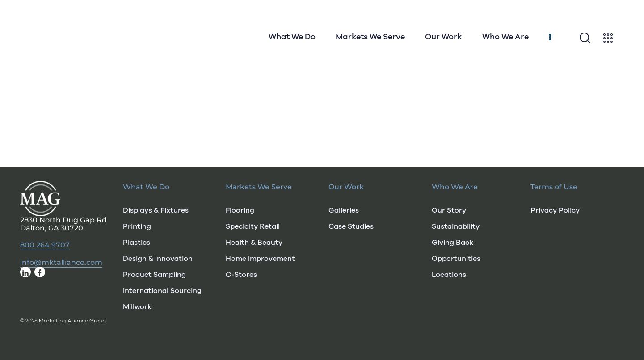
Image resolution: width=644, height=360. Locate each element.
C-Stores (241, 275)
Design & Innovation (158, 259)
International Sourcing (162, 291)
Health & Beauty (254, 243)
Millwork (137, 307)
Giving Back (452, 243)
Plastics (137, 243)
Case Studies (351, 226)
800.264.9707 (45, 245)
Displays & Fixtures (156, 210)
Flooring (240, 210)
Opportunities (456, 259)
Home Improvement (260, 259)
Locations (449, 275)
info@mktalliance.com (61, 263)
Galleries (344, 210)
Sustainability (456, 226)
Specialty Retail (253, 226)
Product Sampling (154, 275)
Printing (137, 226)
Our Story (449, 210)
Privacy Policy (555, 210)
